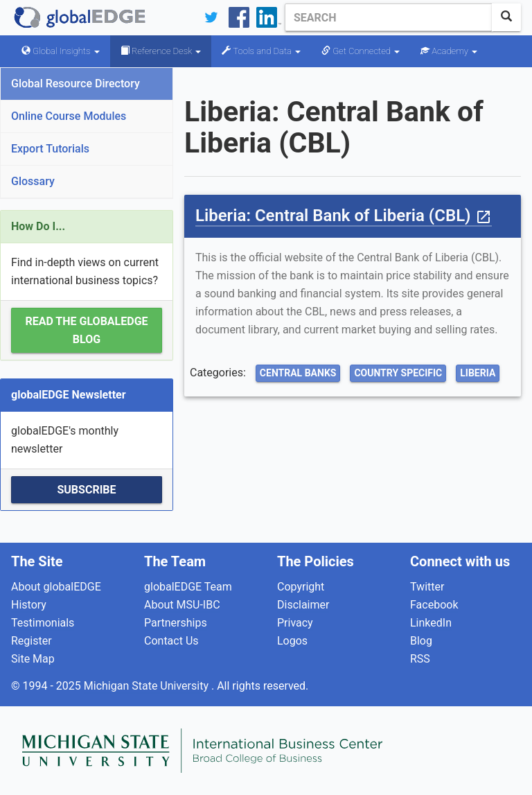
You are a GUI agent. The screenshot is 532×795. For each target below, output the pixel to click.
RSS (420, 659)
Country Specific (398, 373)
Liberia (478, 373)
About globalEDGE (56, 587)
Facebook (434, 605)
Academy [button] (449, 51)
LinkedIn (431, 623)
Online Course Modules (69, 116)
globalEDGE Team (188, 587)
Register (32, 641)
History (29, 605)
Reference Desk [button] (161, 51)
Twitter (427, 587)
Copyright (301, 587)
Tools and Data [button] (261, 51)
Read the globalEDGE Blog (86, 330)
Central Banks (298, 373)
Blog (421, 641)
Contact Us (171, 641)
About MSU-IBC (182, 605)
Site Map (33, 659)
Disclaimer (303, 605)
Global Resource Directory (76, 84)
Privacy (295, 623)
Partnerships (176, 623)
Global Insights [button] (61, 51)
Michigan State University (148, 686)
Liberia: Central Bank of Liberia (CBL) (344, 216)
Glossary (33, 181)
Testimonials (43, 623)
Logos (292, 641)
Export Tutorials (50, 149)
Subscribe (86, 490)
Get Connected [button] (361, 51)
